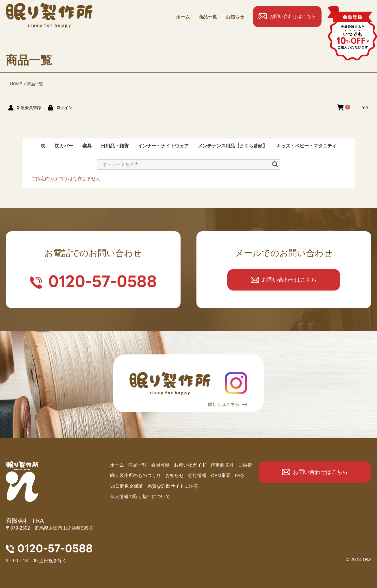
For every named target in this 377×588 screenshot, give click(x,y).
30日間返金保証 (127, 487)
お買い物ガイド (190, 465)
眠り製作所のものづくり (135, 476)
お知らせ (235, 17)
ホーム (183, 17)
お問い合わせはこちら (293, 16)
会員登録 (160, 465)
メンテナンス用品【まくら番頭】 (233, 146)
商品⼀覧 (208, 17)
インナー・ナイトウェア (163, 146)
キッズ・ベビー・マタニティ (307, 146)
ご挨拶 (245, 465)
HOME (16, 84)
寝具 (87, 146)
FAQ (240, 476)
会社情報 (197, 476)
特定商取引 (222, 465)
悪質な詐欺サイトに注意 (173, 487)
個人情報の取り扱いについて (140, 497)
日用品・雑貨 (115, 146)
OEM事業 (221, 476)
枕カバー (64, 146)
